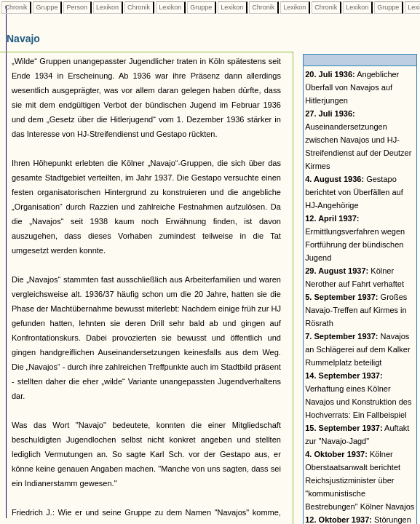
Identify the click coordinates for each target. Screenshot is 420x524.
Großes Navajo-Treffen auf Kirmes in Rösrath (356, 310)
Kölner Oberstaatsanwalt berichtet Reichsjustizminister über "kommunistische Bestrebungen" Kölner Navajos (360, 480)
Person (77, 7)
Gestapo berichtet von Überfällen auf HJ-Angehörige (354, 192)
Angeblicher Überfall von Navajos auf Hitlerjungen (352, 87)
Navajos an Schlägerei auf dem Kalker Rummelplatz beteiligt (357, 349)
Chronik (16, 7)
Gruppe (47, 7)
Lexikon (108, 7)
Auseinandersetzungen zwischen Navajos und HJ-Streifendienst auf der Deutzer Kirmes (358, 140)
